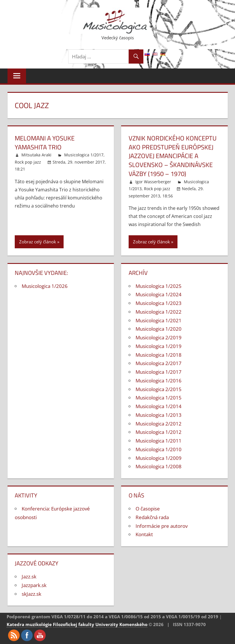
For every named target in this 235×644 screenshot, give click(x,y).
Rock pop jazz (28, 162)
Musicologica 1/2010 (159, 449)
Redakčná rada (152, 517)
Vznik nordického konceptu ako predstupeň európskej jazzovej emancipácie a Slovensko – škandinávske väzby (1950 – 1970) (173, 156)
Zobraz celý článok (38, 242)
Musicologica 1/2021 (159, 320)
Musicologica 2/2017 (159, 363)
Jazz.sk (29, 577)
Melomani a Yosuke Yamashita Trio (45, 143)
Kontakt (144, 534)
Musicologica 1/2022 (159, 312)
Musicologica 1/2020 (159, 329)
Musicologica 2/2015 (159, 389)
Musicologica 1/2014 (159, 406)
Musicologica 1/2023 (159, 303)
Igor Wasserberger (153, 182)
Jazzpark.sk (34, 585)
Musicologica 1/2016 (159, 381)
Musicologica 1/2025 (159, 286)
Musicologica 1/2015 (159, 398)
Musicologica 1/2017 (84, 155)
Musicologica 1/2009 (159, 458)
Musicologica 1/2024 (159, 294)
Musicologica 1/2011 (159, 441)
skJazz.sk (32, 594)
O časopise (148, 509)
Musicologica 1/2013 (159, 415)
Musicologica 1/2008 (159, 466)
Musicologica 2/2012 (159, 424)
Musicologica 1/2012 (159, 432)
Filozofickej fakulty (74, 624)
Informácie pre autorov (162, 526)
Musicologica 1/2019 (159, 346)
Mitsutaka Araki (36, 155)
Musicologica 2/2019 (159, 337)
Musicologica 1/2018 (159, 355)
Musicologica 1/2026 (45, 286)
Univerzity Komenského (121, 624)
